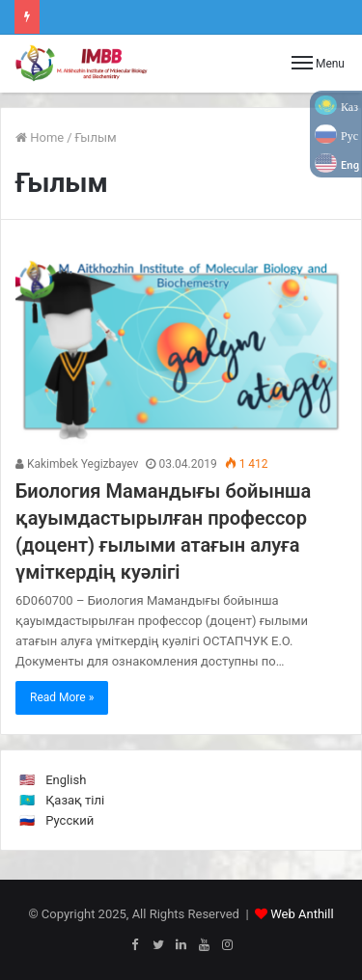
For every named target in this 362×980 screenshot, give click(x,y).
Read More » (62, 697)
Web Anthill (302, 914)
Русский (70, 820)
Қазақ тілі (75, 800)
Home (40, 137)
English (66, 780)
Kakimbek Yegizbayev (77, 464)
